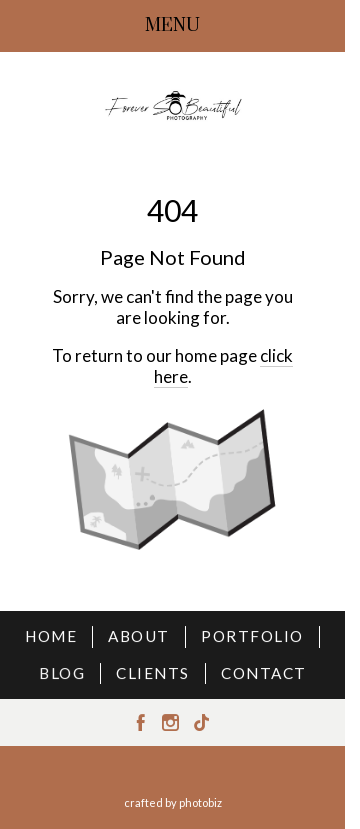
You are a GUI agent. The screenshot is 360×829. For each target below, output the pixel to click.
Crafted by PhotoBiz (173, 802)
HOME (51, 636)
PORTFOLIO (252, 636)
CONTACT (264, 673)
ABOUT (139, 636)
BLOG (62, 673)
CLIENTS (153, 673)
